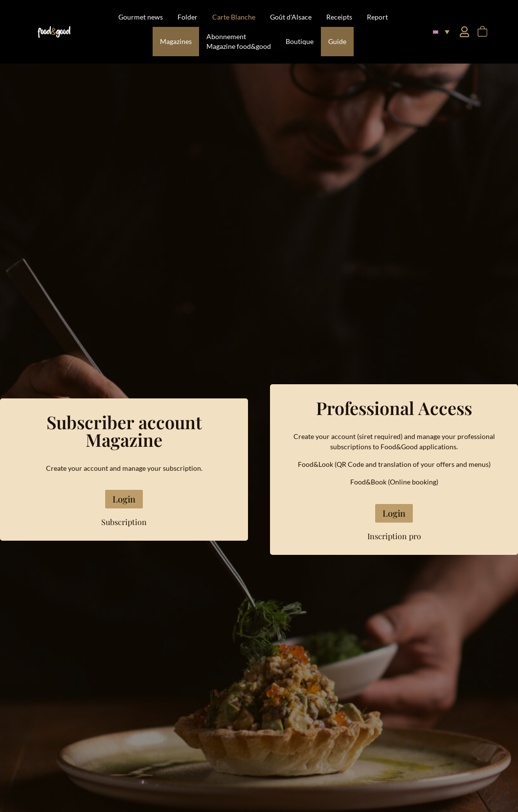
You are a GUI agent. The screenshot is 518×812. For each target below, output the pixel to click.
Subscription (124, 522)
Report (377, 17)
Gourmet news (141, 17)
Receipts (339, 17)
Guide (337, 41)
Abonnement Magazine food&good (239, 41)
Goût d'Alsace (291, 17)
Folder (188, 17)
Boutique (300, 41)
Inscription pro (394, 536)
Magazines (176, 41)
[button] (441, 32)
